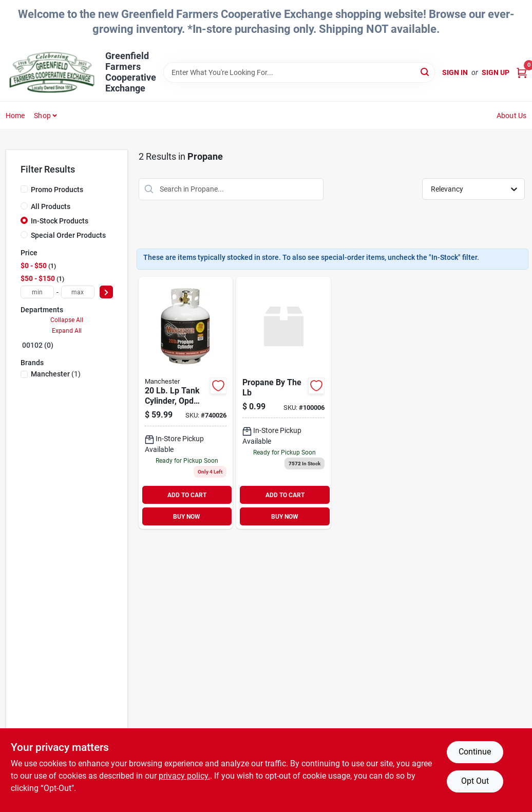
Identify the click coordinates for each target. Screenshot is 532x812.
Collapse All (67, 320)
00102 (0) (38, 345)
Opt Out (475, 781)
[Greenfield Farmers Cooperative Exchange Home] (52, 72)
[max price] (78, 292)
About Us (512, 116)
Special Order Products (68, 235)
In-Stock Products (60, 221)
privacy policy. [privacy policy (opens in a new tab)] (184, 776)
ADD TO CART (187, 495)
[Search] (425, 72)
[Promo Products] (24, 189)
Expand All (67, 331)
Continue (475, 752)
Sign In (455, 72)
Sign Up (496, 72)
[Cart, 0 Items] (522, 73)
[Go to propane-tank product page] (186, 403)
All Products (51, 206)
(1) (56, 374)
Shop (42, 116)
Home (15, 116)
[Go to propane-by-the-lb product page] (283, 403)
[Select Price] (106, 292)
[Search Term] (299, 72)
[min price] (37, 292)
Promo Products (57, 190)
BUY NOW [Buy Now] (187, 517)
